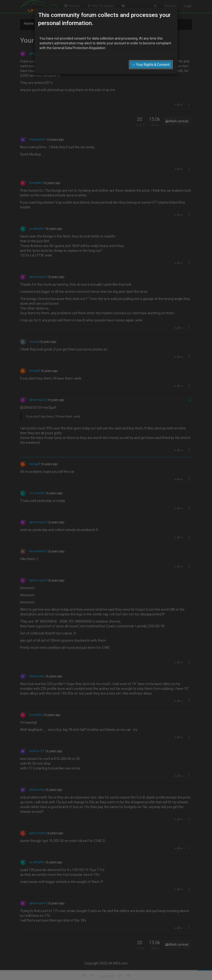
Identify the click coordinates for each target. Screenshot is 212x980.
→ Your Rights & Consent (151, 53)
